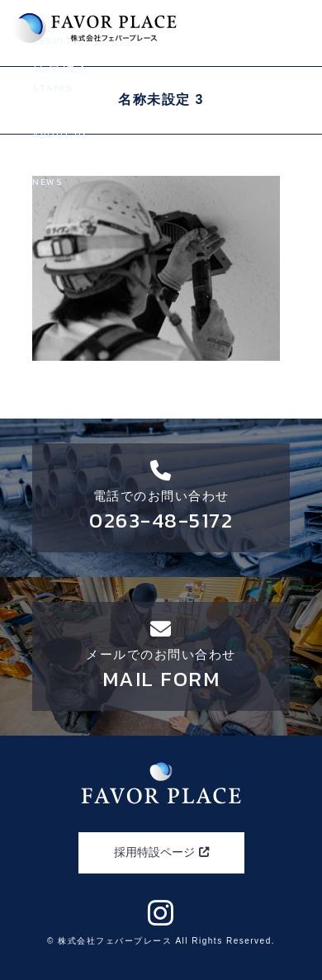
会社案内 (161, 126)
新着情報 (161, 173)
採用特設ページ (161, 852)
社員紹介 (161, 79)
